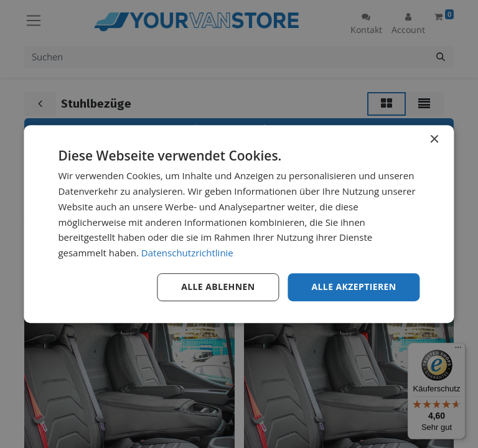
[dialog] (239, 224)
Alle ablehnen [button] (218, 287)
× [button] (434, 140)
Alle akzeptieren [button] (354, 287)
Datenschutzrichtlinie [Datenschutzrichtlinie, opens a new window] (187, 253)
